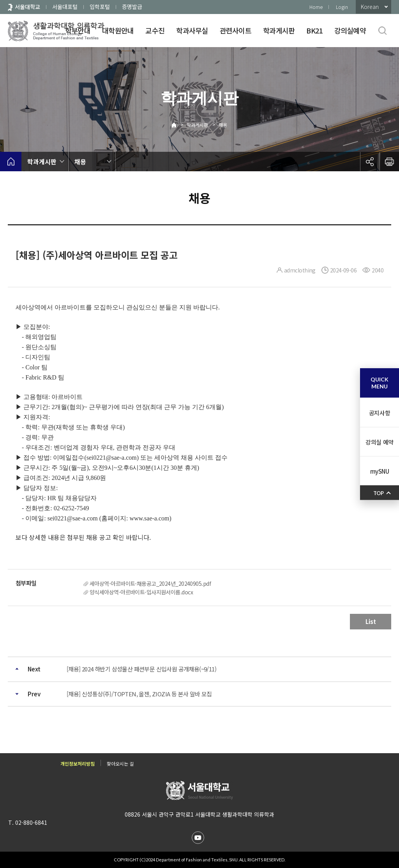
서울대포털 (65, 7)
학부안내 (78, 30)
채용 (223, 125)
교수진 (155, 30)
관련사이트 (236, 30)
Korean (370, 7)
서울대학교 (27, 7)
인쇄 (389, 162)
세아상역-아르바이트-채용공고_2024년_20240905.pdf (150, 583)
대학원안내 (118, 30)
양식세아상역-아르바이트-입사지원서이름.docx (141, 592)
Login (342, 7)
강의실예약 (350, 30)
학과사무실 (192, 30)
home (11, 162)
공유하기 (370, 162)
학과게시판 (279, 30)
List (371, 621)
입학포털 (100, 7)
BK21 (314, 30)
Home (316, 7)
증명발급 (132, 7)
